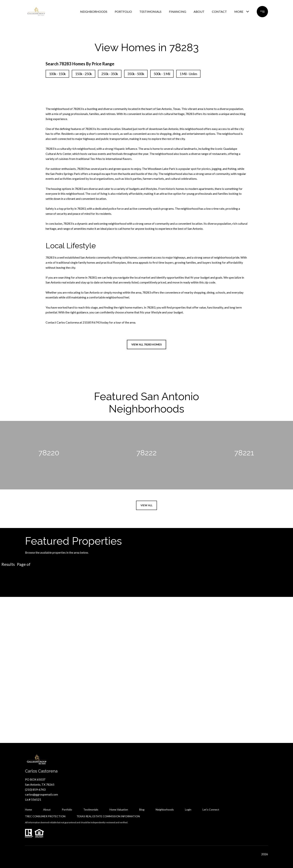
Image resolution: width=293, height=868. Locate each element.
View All (146, 505)
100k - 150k (57, 74)
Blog (142, 809)
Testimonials (91, 809)
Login (188, 809)
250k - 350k (110, 74)
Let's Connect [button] (146, 686)
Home (28, 809)
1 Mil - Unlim (188, 74)
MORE (239, 12)
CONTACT (219, 12)
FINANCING (178, 12)
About (47, 809)
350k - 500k (136, 74)
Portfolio (67, 809)
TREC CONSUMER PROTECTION (45, 816)
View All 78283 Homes (146, 344)
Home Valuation (119, 809)
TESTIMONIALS (150, 12)
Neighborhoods (165, 809)
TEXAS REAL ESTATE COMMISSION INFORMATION (108, 816)
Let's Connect (211, 810)
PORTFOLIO (123, 12)
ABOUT (199, 12)
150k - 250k (84, 74)
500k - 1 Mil (162, 74)
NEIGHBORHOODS (94, 12)
